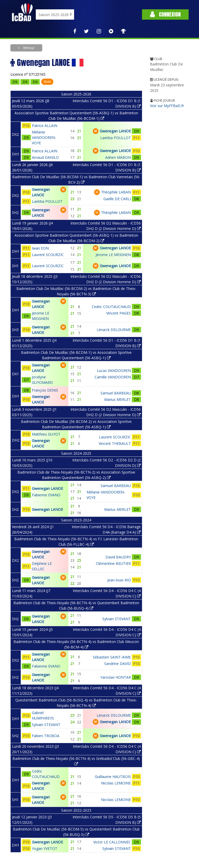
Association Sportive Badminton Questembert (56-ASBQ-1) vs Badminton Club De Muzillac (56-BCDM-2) (76, 238)
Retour (28, 48)
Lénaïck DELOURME (114, 330)
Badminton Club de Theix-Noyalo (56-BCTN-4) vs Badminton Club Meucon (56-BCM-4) (76, 644)
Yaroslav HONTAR (116, 677)
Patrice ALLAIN (45, 126)
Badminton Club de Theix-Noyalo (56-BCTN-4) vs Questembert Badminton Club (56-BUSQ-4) (76, 605)
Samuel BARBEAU (116, 393)
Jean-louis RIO (119, 580)
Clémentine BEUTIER (113, 563)
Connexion (165, 14)
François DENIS (45, 390)
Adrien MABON (118, 157)
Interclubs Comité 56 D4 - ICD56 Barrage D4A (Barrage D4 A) (106, 529)
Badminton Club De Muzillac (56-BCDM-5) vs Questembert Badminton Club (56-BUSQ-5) (76, 832)
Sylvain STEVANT (117, 619)
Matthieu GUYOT (46, 434)
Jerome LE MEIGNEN (113, 255)
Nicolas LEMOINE (116, 783)
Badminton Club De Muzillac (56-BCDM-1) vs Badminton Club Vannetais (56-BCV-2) (76, 179)
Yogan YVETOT (45, 848)
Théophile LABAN (116, 192)
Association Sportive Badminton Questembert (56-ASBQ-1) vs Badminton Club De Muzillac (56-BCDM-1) (76, 116)
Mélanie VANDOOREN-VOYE (44, 137)
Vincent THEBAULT (115, 443)
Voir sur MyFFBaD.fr (167, 106)
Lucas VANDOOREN (114, 371)
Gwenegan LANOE (115, 131)
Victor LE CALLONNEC (112, 842)
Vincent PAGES (119, 313)
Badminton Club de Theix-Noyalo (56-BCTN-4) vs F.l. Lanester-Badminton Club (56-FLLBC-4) (76, 542)
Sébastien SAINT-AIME (112, 657)
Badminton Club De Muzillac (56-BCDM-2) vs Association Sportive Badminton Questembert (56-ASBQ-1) (76, 424)
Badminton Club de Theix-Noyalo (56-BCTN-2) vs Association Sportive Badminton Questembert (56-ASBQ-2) (76, 475)
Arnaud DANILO (45, 157)
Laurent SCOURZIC (48, 255)
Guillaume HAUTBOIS (113, 777)
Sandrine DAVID (118, 664)
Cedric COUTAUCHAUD (111, 307)
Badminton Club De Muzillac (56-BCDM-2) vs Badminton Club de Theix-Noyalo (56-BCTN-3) (76, 291)
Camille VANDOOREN (113, 377)
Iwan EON (40, 248)
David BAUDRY (118, 557)
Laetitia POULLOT (116, 138)
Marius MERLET (118, 399)
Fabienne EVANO (46, 495)
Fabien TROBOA (46, 736)
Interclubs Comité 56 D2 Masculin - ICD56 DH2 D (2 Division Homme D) (106, 226)
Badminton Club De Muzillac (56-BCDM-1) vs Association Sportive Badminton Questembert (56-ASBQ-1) (76, 355)
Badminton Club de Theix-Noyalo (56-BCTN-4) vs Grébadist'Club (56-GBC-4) (76, 761)
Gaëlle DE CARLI (117, 199)
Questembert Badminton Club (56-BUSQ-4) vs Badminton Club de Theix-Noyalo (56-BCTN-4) (76, 703)
